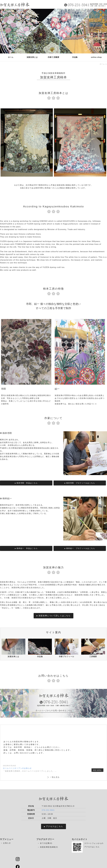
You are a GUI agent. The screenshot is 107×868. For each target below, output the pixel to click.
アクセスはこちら (54, 826)
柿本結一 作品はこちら (27, 548)
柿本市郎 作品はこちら (27, 483)
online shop (96, 57)
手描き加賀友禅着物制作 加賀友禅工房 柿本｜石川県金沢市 (15, 5)
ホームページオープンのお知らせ (17, 768)
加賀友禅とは (32, 57)
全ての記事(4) (46, 843)
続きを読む (98, 770)
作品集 (75, 57)
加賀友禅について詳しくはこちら (55, 616)
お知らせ (7, 843)
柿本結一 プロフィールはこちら (81, 548)
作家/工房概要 (53, 57)
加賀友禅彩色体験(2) (49, 847)
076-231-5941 (48, 810)
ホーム (11, 57)
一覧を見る (55, 777)
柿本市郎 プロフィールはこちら (81, 483)
